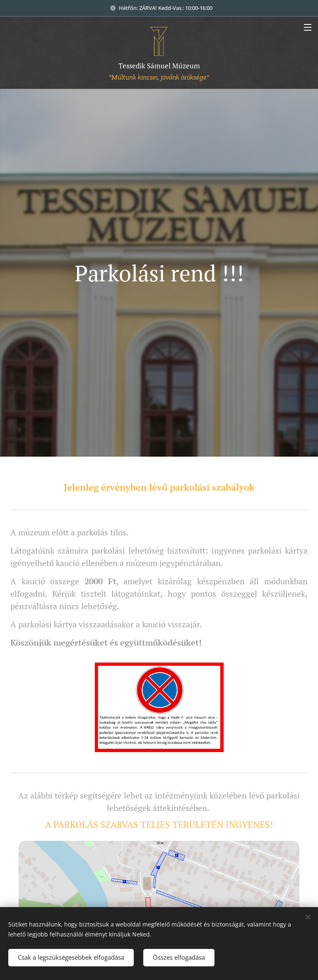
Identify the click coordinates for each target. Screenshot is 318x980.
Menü (308, 27)
